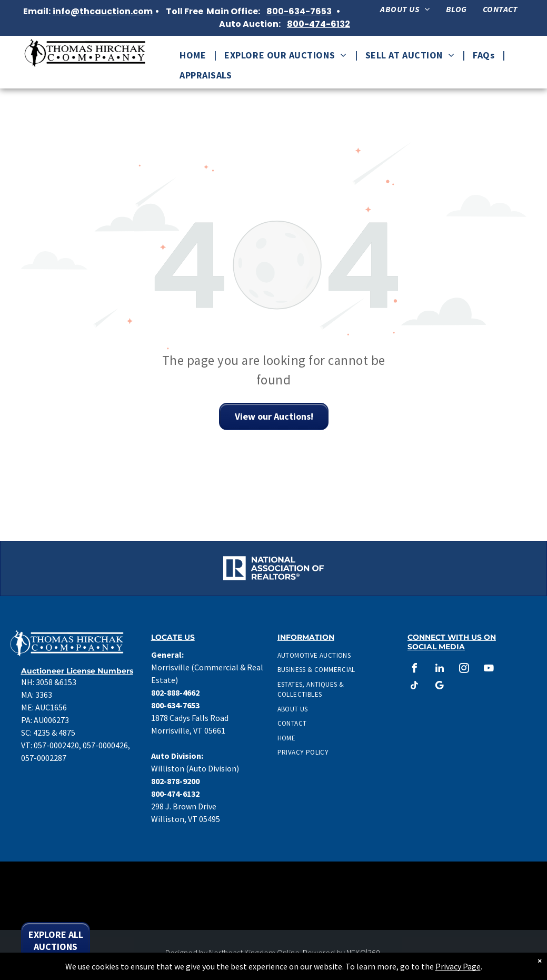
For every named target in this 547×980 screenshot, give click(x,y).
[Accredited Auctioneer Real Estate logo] (172, 568)
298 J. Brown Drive (184, 806)
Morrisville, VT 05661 (188, 730)
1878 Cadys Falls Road (190, 718)
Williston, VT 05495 (186, 819)
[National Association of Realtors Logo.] (72, 568)
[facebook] (415, 670)
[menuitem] (405, 9)
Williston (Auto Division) (195, 768)
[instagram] (464, 670)
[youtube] (489, 670)
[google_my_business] (440, 687)
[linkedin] (440, 670)
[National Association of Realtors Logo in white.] (273, 568)
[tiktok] (415, 687)
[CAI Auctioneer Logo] (374, 568)
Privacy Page (458, 966)
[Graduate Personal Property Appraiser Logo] (475, 568)
